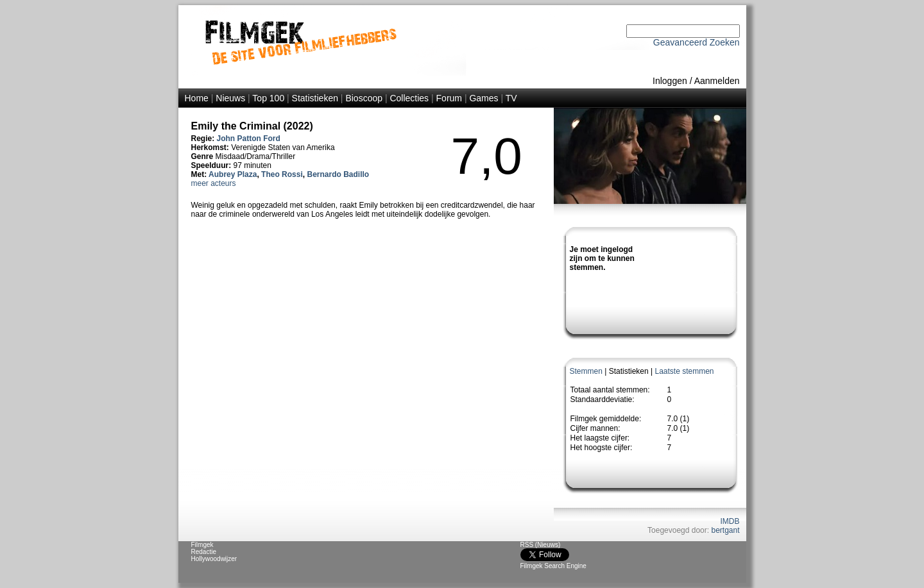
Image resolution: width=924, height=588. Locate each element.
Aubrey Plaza (233, 174)
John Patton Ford (249, 139)
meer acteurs (214, 183)
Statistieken (315, 98)
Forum (449, 98)
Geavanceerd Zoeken (697, 42)
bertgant (725, 530)
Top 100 (268, 98)
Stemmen (586, 371)
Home (197, 98)
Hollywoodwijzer (214, 559)
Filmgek (202, 545)
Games (483, 98)
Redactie (204, 552)
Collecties (409, 98)
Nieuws (230, 98)
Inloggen (670, 81)
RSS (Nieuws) (541, 545)
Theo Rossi (282, 174)
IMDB (730, 521)
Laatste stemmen (684, 371)
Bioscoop (364, 98)
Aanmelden (717, 81)
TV (511, 98)
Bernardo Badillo (338, 174)
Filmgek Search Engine (553, 566)
